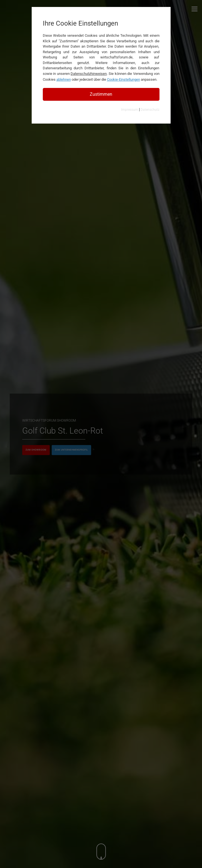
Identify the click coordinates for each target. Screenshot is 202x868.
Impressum (130, 110)
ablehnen (64, 79)
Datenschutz (150, 110)
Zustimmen (101, 94)
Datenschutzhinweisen (89, 74)
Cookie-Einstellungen (124, 79)
